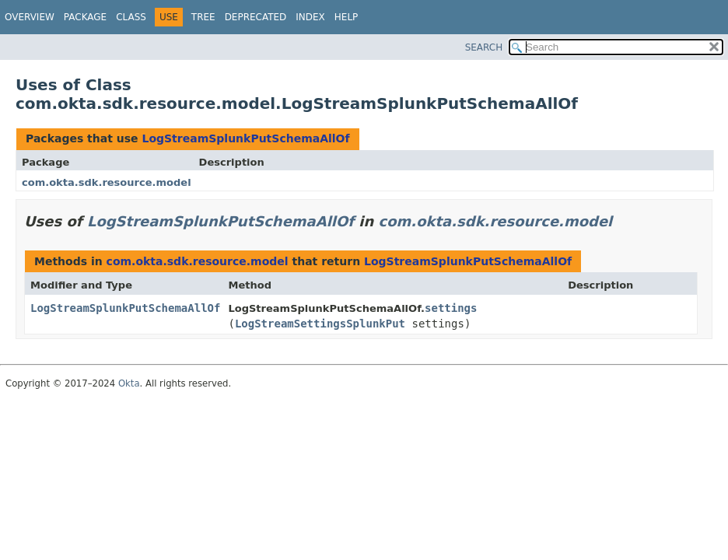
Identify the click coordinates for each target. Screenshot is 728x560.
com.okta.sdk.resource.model (107, 182)
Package (85, 17)
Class (131, 17)
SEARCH (484, 47)
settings (451, 308)
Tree (203, 17)
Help (346, 17)
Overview (30, 17)
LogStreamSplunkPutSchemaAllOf (245, 138)
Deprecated (256, 17)
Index (310, 17)
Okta (129, 383)
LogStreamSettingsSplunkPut (320, 324)
